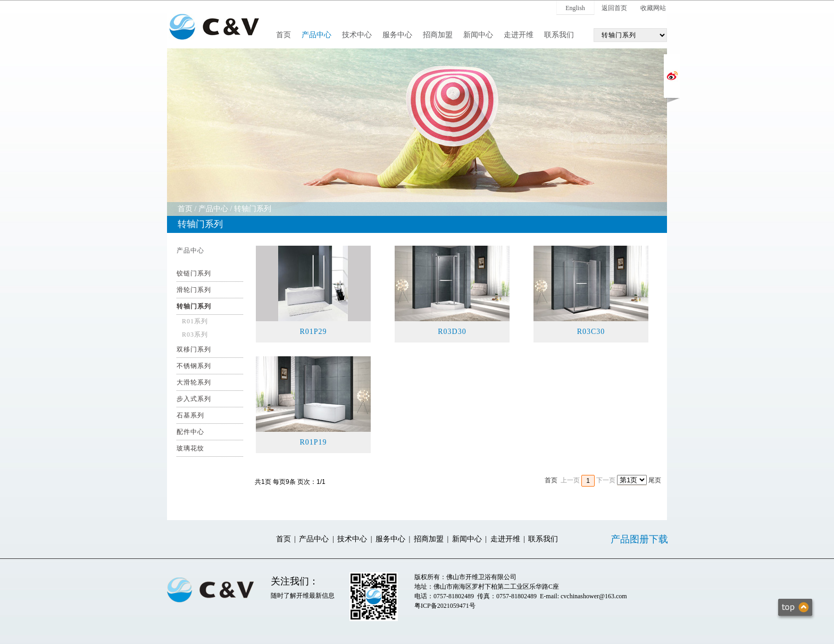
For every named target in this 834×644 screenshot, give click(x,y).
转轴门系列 (253, 209)
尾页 (655, 480)
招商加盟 (438, 35)
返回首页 (614, 8)
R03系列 (195, 334)
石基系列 (190, 415)
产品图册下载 (639, 539)
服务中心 (397, 35)
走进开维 (519, 35)
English (575, 8)
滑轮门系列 (194, 290)
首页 (283, 35)
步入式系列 (194, 399)
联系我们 (559, 35)
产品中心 (316, 35)
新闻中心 (478, 35)
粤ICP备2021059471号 (445, 606)
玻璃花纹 (190, 448)
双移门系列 (194, 349)
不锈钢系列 (194, 366)
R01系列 (195, 321)
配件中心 (190, 432)
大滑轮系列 (194, 382)
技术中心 (357, 35)
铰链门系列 (194, 273)
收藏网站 (653, 8)
